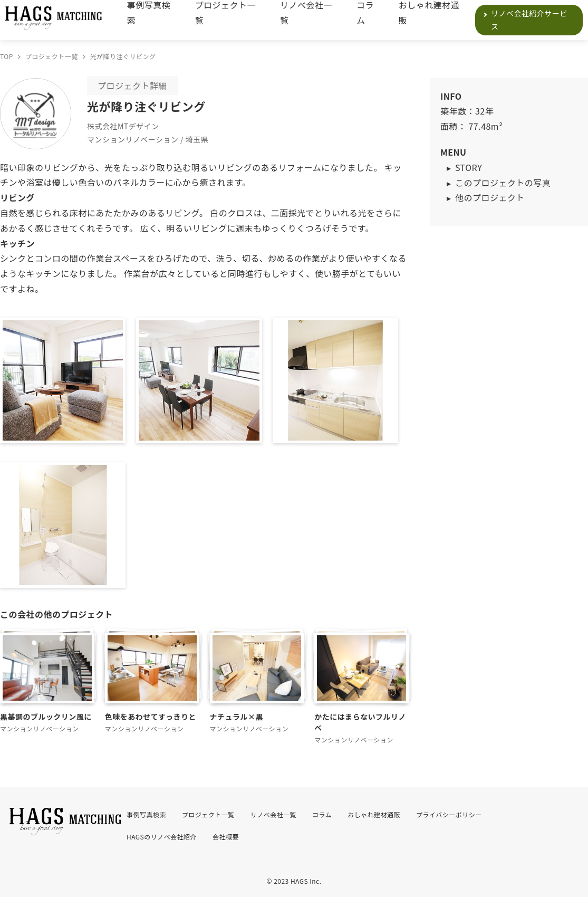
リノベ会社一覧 (306, 13)
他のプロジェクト (490, 197)
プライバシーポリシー (449, 814)
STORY (469, 167)
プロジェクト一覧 (225, 13)
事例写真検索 (149, 13)
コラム (365, 13)
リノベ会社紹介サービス (529, 20)
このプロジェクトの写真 (503, 183)
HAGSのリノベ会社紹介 (162, 837)
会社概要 (226, 837)
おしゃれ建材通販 (429, 13)
